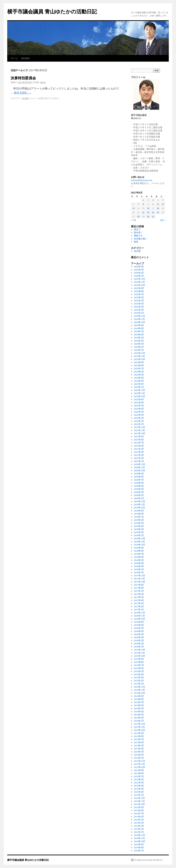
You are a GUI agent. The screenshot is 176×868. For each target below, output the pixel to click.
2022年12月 (139, 390)
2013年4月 (139, 749)
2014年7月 (139, 702)
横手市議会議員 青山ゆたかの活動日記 (52, 12)
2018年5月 (139, 560)
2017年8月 (139, 588)
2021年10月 (139, 433)
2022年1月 (139, 424)
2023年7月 (139, 369)
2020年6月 (139, 483)
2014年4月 (139, 712)
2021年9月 (139, 436)
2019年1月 (139, 535)
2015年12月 (139, 650)
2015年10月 (139, 656)
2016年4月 (139, 637)
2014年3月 (139, 715)
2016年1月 (139, 647)
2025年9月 (139, 288)
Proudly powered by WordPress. (149, 860)
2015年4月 (139, 674)
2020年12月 (139, 464)
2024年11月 (139, 319)
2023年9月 (139, 362)
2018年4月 (139, 563)
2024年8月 (139, 328)
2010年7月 (139, 851)
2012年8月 (139, 773)
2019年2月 (139, 532)
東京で (137, 229)
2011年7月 (139, 813)
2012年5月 (139, 783)
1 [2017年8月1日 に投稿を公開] (143, 200)
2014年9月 (139, 696)
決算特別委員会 (23, 78)
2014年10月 (139, 693)
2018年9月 (139, 548)
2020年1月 (139, 498)
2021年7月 (139, 443)
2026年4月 (139, 267)
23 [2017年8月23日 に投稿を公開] (148, 213)
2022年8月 (139, 402)
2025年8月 (139, 291)
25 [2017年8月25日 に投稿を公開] (158, 213)
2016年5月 (139, 634)
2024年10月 (139, 322)
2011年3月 (139, 826)
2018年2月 (139, 569)
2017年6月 (139, 594)
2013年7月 (139, 739)
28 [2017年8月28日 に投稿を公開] (138, 217)
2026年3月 (139, 270)
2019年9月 (139, 511)
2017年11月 (139, 579)
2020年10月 (139, 470)
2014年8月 (139, 699)
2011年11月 (139, 801)
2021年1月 (139, 461)
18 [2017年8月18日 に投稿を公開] (158, 208)
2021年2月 (139, 458)
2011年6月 (139, 817)
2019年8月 (139, 514)
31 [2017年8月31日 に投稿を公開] (153, 217)
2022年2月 (139, 421)
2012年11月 (139, 764)
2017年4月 (139, 600)
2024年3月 (139, 344)
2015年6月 (139, 668)
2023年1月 (139, 387)
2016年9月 (139, 622)
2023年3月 (139, 381)
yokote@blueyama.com (142, 180)
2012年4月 (139, 786)
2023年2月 (139, 384)
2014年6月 (139, 705)
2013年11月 (139, 727)
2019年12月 (139, 501)
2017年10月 (139, 582)
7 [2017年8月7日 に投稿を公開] (138, 204)
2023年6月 (139, 372)
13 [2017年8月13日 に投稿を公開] (133, 208)
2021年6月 (139, 446)
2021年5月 (139, 449)
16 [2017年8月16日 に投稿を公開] (148, 208)
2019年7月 (139, 517)
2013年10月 (139, 730)
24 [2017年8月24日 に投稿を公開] (153, 213)
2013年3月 (139, 752)
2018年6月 (139, 557)
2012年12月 (139, 761)
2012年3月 (139, 789)
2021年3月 (139, 455)
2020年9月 (139, 474)
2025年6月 (139, 297)
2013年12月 (139, 724)
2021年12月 (139, 427)
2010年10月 (139, 841)
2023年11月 (139, 356)
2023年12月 (139, 353)
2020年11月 (139, 467)
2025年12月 (139, 279)
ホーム (14, 58)
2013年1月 (139, 758)
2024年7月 (139, 331)
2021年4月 (139, 452)
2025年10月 (139, 285)
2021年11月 (139, 430)
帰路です (138, 236)
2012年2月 (139, 792)
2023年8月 (139, 365)
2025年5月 (139, 301)
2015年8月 (139, 662)
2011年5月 (139, 820)
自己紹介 (26, 58)
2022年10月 (139, 396)
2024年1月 (139, 350)
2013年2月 (139, 755)
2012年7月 (139, 776)
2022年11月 (139, 393)
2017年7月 (139, 591)
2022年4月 (139, 415)
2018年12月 (139, 538)
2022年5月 (139, 412)
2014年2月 (139, 718)
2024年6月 (139, 335)
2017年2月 (139, 606)
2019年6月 (139, 520)
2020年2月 (139, 495)
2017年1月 (139, 610)
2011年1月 (139, 832)
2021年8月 (139, 440)
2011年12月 (139, 798)
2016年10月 (139, 619)
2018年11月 (139, 542)
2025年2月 (139, 310)
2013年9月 (139, 733)
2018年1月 (139, 572)
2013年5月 (139, 746)
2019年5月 (139, 523)
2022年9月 (139, 399)
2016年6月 (139, 631)
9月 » (163, 220)
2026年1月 (139, 276)
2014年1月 (139, 721)
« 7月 (134, 220)
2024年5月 (139, 338)
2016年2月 (139, 644)
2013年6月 (139, 742)
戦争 (136, 242)
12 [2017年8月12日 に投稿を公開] (163, 204)
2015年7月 (139, 665)
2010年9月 (139, 844)
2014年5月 (139, 708)
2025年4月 (139, 304)
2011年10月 (139, 804)
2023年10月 (139, 359)
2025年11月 (139, 282)
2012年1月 (139, 795)
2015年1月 (139, 684)
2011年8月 (139, 810)
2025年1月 (139, 313)
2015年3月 (139, 678)
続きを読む (23, 93)
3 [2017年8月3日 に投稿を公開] (153, 200)
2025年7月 (139, 294)
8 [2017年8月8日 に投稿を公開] (143, 204)
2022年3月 (139, 418)
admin (43, 82)
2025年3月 (139, 307)
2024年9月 (139, 325)
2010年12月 (139, 835)
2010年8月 (139, 847)
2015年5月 (139, 671)
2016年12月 (139, 613)
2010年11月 (139, 838)
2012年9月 (139, 770)
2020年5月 (139, 486)
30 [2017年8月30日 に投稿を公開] (148, 217)
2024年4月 (139, 341)
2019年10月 (139, 508)
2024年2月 (139, 347)
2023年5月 (139, 375)
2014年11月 (139, 690)
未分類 (25, 98)
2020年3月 (139, 492)
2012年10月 (139, 767)
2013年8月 (139, 736)
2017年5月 (139, 597)
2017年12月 (139, 576)
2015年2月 (139, 681)
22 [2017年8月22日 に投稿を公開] (143, 213)
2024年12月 (139, 316)
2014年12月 (139, 687)
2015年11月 (139, 653)
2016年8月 (139, 625)
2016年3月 (139, 640)
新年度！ (138, 233)
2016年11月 (139, 616)
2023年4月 (139, 378)
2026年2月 (139, 273)
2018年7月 (139, 554)
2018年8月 (139, 551)
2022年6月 (139, 409)
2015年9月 (139, 659)
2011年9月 (139, 807)
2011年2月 (139, 829)
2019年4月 (139, 526)
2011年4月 (139, 823)
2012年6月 (139, 780)
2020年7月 (139, 480)
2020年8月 (139, 477)
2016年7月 (139, 628)
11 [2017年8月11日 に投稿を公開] (158, 204)
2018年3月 (139, 566)
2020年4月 (139, 489)
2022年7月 (139, 406)
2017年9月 (139, 585)
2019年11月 (139, 504)
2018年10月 (139, 545)
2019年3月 (139, 529)
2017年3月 (139, 603)
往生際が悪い (141, 239)
